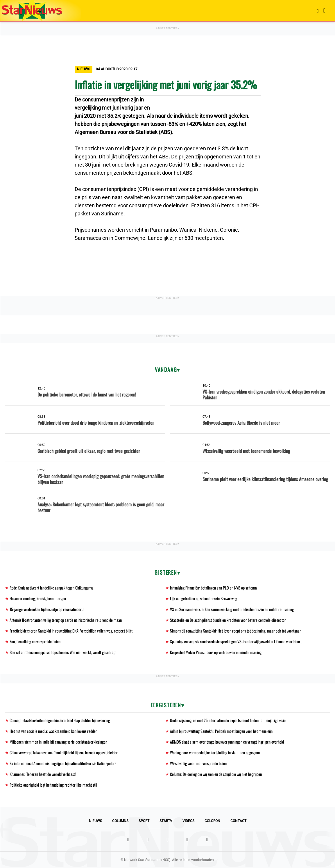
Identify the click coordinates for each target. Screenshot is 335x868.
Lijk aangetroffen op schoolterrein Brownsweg (204, 598)
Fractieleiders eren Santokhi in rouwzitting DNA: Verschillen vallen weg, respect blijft (71, 631)
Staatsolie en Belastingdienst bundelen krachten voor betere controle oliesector (228, 620)
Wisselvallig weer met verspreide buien (198, 763)
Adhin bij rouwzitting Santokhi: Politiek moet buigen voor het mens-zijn (221, 731)
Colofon (212, 821)
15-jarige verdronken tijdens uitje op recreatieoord (46, 609)
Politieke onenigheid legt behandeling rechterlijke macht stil (53, 785)
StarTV (166, 821)
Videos (188, 821)
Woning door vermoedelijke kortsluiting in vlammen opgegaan (215, 752)
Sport (144, 821)
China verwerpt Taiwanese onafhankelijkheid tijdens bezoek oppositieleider (64, 752)
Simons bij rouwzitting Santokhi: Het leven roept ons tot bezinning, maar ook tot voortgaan (236, 631)
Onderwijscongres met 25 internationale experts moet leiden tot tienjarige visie (228, 720)
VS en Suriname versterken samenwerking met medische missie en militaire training (232, 609)
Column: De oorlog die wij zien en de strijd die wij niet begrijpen (216, 774)
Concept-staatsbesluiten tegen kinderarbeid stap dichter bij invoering (60, 720)
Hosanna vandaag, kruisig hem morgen (38, 598)
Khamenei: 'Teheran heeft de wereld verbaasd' (43, 774)
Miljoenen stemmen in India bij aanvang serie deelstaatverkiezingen (58, 742)
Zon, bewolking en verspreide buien (35, 641)
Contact (238, 821)
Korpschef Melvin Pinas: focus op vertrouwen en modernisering (216, 652)
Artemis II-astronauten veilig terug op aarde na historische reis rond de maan (66, 620)
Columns (120, 821)
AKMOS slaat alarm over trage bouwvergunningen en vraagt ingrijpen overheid (227, 742)
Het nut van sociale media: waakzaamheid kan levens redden (53, 731)
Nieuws (95, 821)
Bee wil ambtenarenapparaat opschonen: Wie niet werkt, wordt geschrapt (63, 652)
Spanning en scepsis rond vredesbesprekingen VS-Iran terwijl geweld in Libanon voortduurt (236, 641)
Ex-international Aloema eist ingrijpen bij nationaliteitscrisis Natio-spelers (63, 763)
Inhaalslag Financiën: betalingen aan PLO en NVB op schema (213, 588)
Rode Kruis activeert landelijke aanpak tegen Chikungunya (52, 588)
